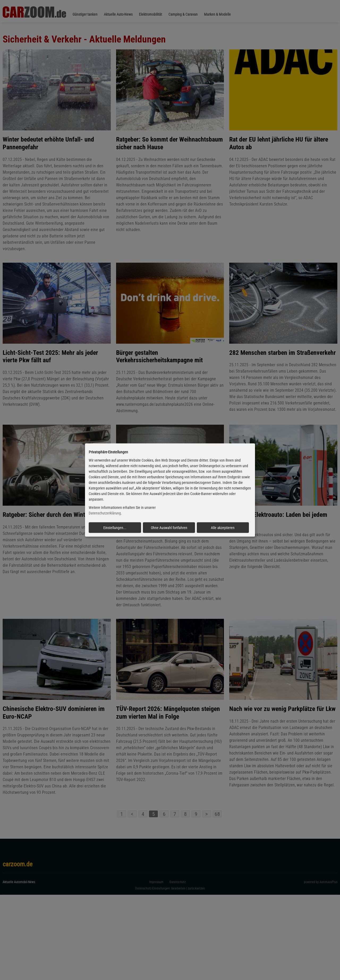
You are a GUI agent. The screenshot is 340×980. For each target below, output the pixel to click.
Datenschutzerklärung (105, 513)
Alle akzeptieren (223, 527)
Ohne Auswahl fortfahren (169, 527)
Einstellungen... (115, 527)
